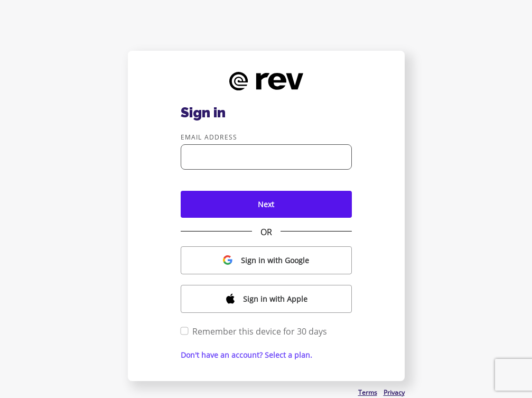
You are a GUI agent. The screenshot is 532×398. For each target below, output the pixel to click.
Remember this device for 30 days (254, 331)
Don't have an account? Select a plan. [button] (246, 355)
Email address (209, 137)
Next (266, 204)
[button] (266, 260)
